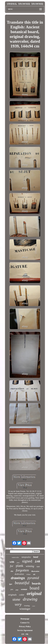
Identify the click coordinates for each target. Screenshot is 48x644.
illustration (35, 571)
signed (27, 561)
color (22, 595)
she (12, 571)
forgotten (22, 570)
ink (37, 562)
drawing (30, 599)
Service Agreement (25, 630)
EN (23, 634)
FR (27, 634)
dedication (19, 574)
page (17, 590)
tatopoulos (26, 557)
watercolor (15, 557)
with (12, 562)
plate (18, 563)
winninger (25, 609)
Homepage (25, 619)
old (34, 574)
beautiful (22, 583)
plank (20, 566)
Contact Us (25, 623)
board (34, 588)
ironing (27, 606)
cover (34, 606)
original (34, 594)
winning (30, 566)
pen (12, 589)
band (36, 557)
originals (12, 595)
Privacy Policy (25, 626)
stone (16, 599)
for (12, 566)
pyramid (33, 578)
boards (36, 583)
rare (38, 566)
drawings (18, 578)
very (18, 604)
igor (11, 584)
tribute (28, 574)
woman (24, 589)
